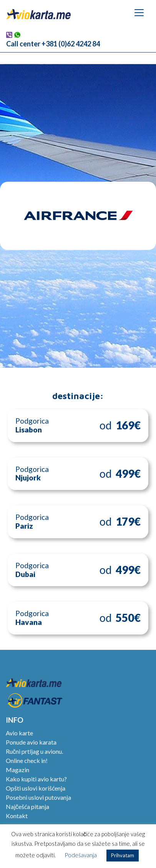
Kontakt (17, 816)
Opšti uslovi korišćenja (36, 788)
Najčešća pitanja (27, 806)
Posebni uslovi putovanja (38, 797)
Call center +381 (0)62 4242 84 (53, 44)
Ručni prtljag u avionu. (34, 751)
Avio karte (19, 733)
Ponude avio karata (31, 742)
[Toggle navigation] (139, 13)
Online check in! (27, 760)
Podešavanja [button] (81, 855)
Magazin (17, 770)
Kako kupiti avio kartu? (36, 779)
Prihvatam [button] (123, 855)
